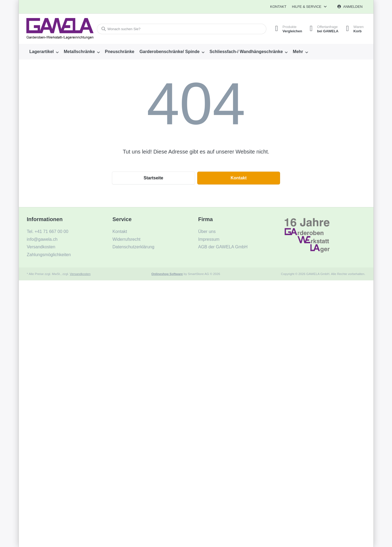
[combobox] (181, 29)
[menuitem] (44, 52)
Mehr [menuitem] (298, 52)
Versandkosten (80, 274)
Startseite (153, 178)
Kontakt (278, 7)
